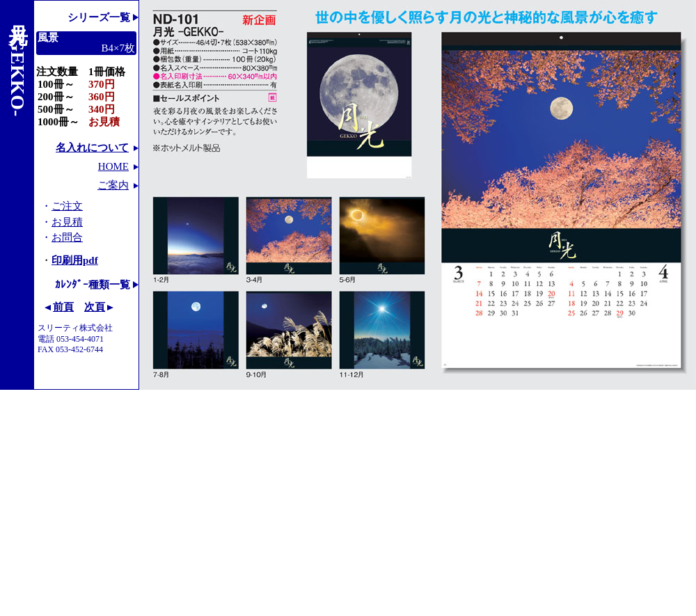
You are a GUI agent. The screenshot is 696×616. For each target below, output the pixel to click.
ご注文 (67, 206)
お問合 (67, 237)
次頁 (95, 307)
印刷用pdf (75, 260)
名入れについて (92, 148)
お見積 (67, 222)
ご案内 (113, 185)
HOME (113, 166)
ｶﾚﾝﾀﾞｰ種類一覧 (93, 285)
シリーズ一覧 (99, 17)
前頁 (63, 307)
